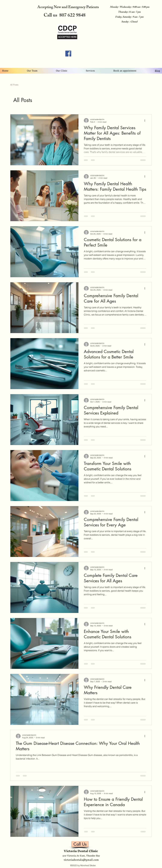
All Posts (14, 85)
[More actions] (146, 120)
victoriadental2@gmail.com (81, 860)
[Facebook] (68, 54)
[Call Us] (80, 844)
